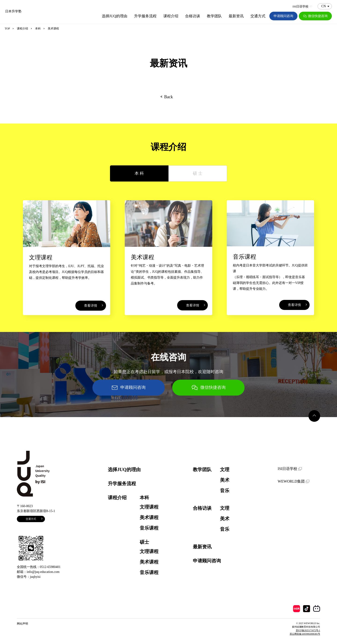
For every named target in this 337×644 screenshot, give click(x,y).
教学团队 (214, 16)
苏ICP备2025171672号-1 (308, 630)
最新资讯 (236, 16)
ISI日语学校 (302, 6)
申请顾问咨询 (283, 16)
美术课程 (149, 517)
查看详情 (91, 306)
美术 (225, 480)
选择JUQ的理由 (115, 16)
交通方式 (258, 16)
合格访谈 (193, 16)
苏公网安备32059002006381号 (305, 634)
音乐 (225, 491)
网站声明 (22, 624)
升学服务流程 (145, 16)
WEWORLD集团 (294, 481)
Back (169, 97)
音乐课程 (149, 528)
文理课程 (149, 507)
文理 (225, 469)
